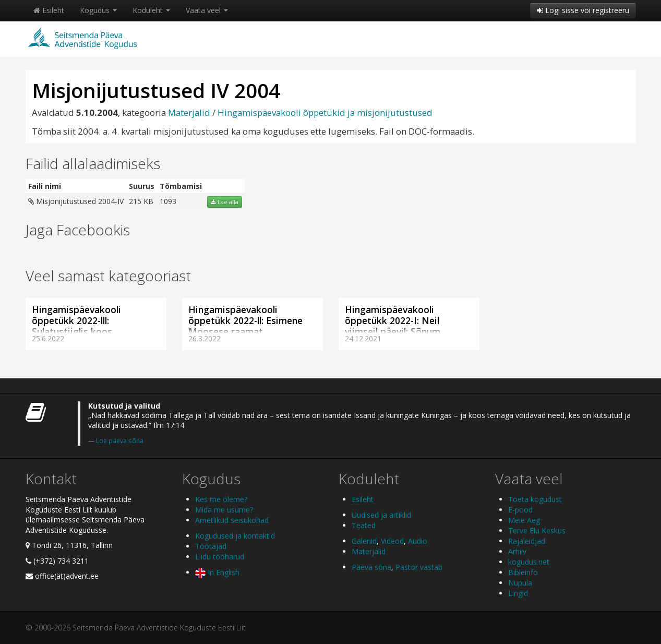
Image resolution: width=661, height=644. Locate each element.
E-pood (520, 510)
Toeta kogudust (535, 499)
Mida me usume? (224, 510)
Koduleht (151, 10)
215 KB (141, 201)
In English (217, 572)
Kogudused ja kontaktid (235, 536)
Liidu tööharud (220, 557)
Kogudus (98, 10)
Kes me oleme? (221, 499)
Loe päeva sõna (120, 440)
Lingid (518, 593)
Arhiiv (517, 551)
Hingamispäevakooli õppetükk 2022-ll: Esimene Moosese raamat (245, 320)
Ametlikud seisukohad (232, 520)
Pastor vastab (419, 567)
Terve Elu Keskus (537, 530)
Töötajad (211, 546)
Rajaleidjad (527, 541)
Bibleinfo (523, 572)
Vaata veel (207, 10)
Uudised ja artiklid (381, 515)
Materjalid (189, 112)
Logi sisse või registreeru (583, 10)
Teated (364, 525)
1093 (168, 201)
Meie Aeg (524, 520)
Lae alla (225, 202)
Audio (418, 541)
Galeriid (364, 541)
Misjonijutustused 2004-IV (76, 201)
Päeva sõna (371, 567)
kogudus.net (529, 562)
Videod (392, 541)
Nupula (520, 583)
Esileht (49, 10)
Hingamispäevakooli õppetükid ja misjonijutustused (325, 112)
